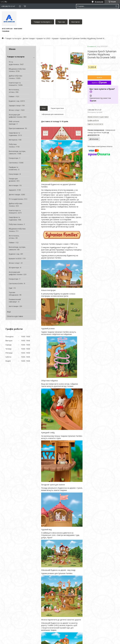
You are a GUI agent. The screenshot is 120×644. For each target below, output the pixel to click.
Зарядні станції (15, 106)
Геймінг (12, 96)
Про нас (61, 22)
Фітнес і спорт (14, 110)
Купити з (99, 83)
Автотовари (14, 185)
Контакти (75, 22)
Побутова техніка (13, 145)
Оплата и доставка (15, 316)
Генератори (14, 158)
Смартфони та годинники (14, 134)
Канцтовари (14, 174)
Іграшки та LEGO (43, 38)
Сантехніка (13, 163)
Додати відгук (20, 6)
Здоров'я (12, 190)
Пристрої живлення (16, 128)
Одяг (11, 288)
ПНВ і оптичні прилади (14, 123)
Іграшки (55, 38)
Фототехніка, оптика (14, 91)
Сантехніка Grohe (16, 283)
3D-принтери (14, 268)
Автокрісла (13, 140)
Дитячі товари (29, 38)
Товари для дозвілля (13, 180)
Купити (99, 77)
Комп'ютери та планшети (15, 84)
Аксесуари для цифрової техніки (16, 116)
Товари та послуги (42, 22)
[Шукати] (116, 6)
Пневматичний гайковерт (15, 301)
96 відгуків (99, 2)
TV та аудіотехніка (14, 63)
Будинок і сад (14, 101)
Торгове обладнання (14, 294)
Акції (9, 312)
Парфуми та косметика (13, 168)
